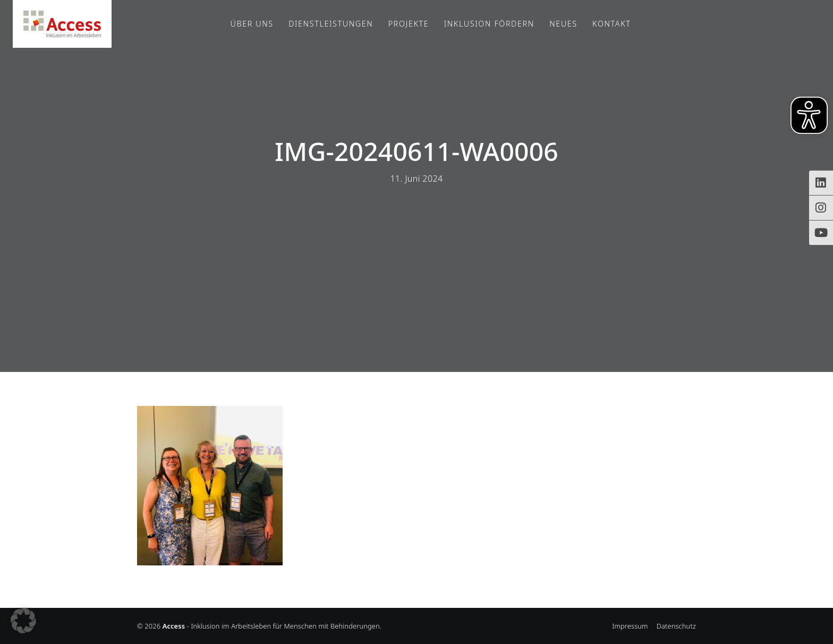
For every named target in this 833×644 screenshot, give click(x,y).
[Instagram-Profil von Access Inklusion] (821, 208)
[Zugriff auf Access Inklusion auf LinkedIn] (821, 183)
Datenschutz (676, 626)
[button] (23, 621)
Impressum (630, 626)
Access (62, 24)
